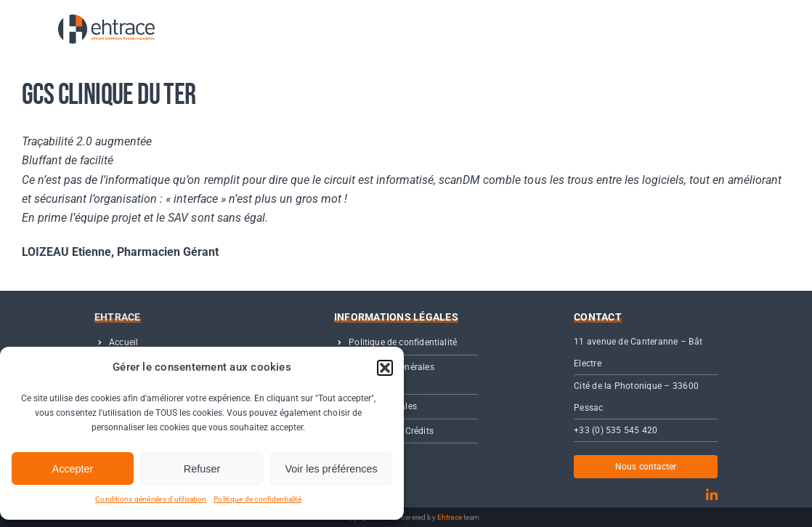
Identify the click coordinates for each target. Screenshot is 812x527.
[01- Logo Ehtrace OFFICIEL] (95, 20)
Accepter (73, 469)
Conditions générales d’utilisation (151, 499)
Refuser (202, 469)
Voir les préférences (331, 469)
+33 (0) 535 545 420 (616, 430)
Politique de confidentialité (257, 499)
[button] (385, 368)
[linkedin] (712, 495)
